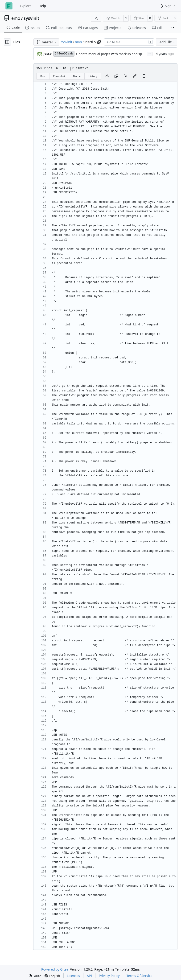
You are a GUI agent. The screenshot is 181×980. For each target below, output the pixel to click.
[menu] (35, 976)
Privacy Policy (109, 976)
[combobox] (129, 42)
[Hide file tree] (7, 42)
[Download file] (107, 76)
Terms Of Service (140, 976)
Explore (26, 6)
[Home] (9, 6)
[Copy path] (99, 42)
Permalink (59, 76)
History (93, 76)
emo (16, 18)
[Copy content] (116, 76)
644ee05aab (64, 54)
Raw (43, 76)
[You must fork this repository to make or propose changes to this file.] (135, 76)
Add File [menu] (168, 42)
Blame (77, 76)
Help (42, 6)
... (150, 54)
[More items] (173, 28)
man (78, 42)
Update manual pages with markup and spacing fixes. (118, 54)
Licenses (74, 976)
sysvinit (31, 18)
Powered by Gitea (55, 969)
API (89, 976)
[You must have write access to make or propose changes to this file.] (144, 76)
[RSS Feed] (96, 18)
